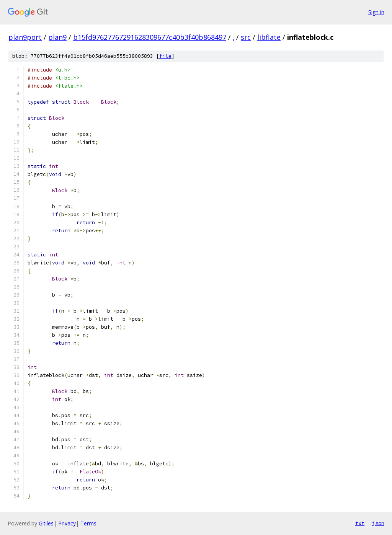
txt (360, 523)
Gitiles (46, 523)
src (246, 37)
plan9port (25, 37)
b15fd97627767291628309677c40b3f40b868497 (150, 37)
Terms (88, 523)
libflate (269, 37)
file (165, 56)
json (378, 523)
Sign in (376, 12)
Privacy (67, 523)
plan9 (57, 37)
